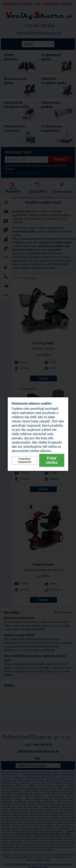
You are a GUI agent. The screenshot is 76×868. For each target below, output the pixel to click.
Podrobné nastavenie (25, 460)
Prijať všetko (52, 460)
